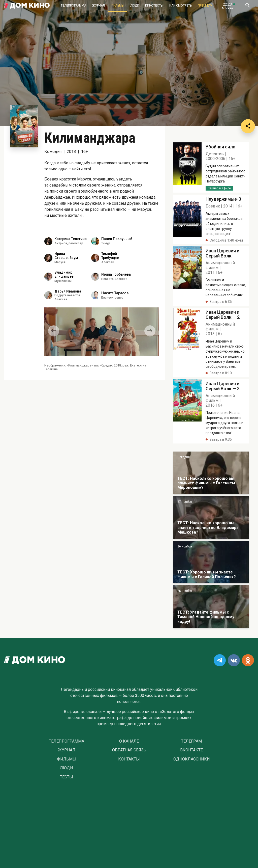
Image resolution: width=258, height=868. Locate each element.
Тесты (67, 777)
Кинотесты (154, 6)
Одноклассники (192, 759)
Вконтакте (191, 750)
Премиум (205, 6)
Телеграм (191, 741)
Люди (135, 6)
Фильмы (118, 6)
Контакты (129, 759)
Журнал (99, 6)
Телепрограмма (73, 6)
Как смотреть (181, 6)
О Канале (129, 741)
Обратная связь (129, 750)
